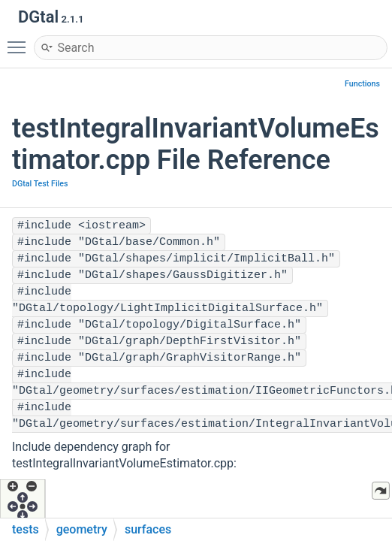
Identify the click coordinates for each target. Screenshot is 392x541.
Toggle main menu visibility (20, 41)
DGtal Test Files (40, 184)
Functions (362, 84)
